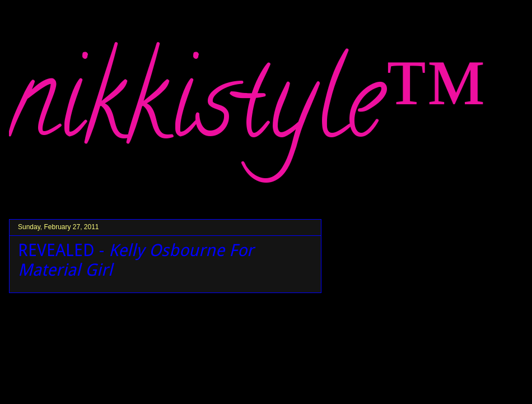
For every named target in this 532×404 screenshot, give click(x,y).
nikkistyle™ (248, 113)
